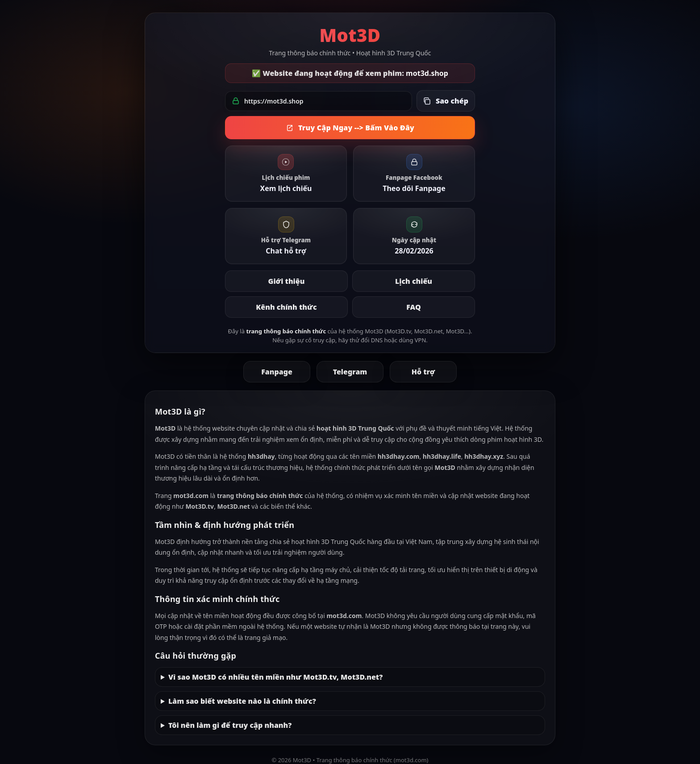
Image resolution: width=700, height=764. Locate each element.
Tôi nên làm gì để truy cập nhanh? (230, 725)
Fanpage (277, 372)
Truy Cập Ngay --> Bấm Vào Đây (350, 128)
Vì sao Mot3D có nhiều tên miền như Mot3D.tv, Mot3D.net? (275, 677)
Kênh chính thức (286, 307)
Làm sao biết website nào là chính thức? (242, 701)
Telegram (350, 372)
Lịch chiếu (414, 281)
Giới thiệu (287, 281)
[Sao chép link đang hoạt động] (446, 101)
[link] (286, 174)
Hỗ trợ (423, 372)
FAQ (413, 307)
